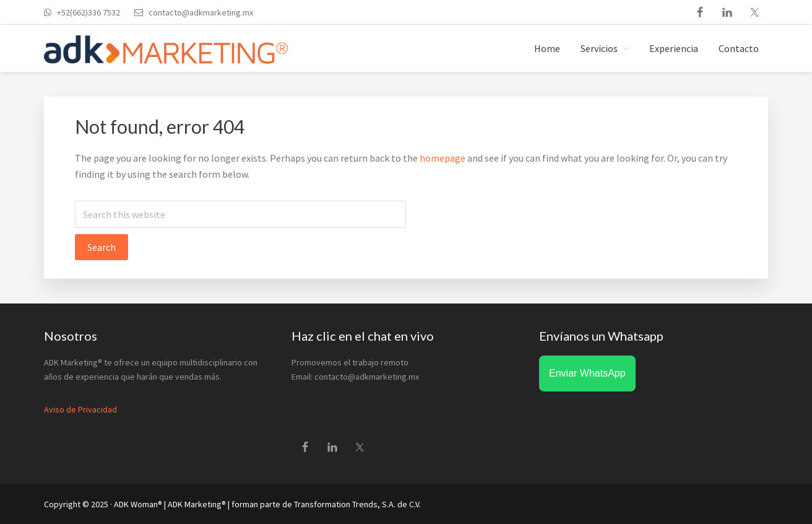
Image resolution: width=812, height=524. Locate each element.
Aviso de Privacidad (80, 409)
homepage (443, 158)
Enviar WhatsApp (587, 373)
